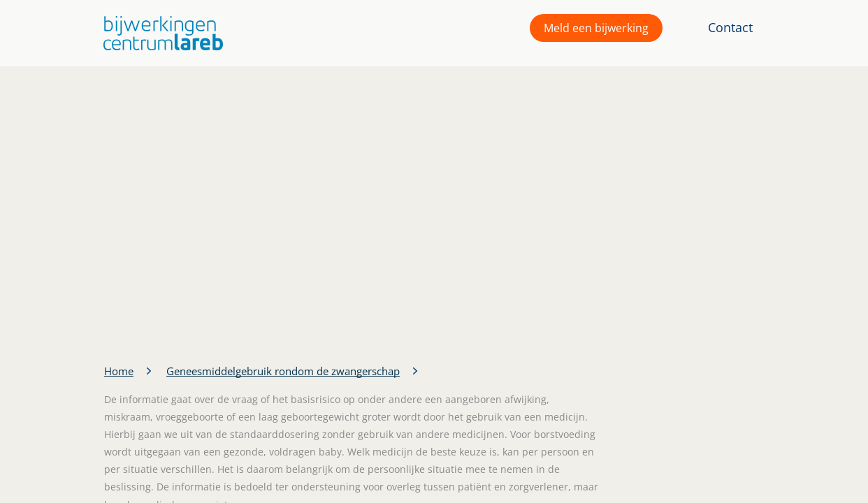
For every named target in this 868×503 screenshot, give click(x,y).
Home (119, 371)
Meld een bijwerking (596, 28)
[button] (160, 33)
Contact (730, 27)
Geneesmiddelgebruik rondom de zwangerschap (283, 371)
